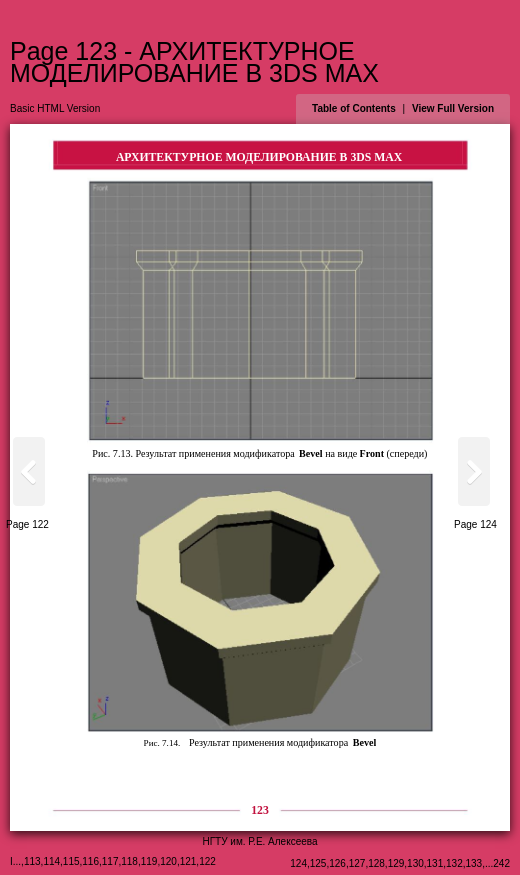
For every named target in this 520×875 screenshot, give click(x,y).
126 (337, 863)
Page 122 (27, 524)
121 (188, 861)
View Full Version (453, 108)
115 (71, 861)
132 (454, 863)
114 (51, 861)
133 (474, 863)
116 (90, 861)
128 (376, 863)
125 (318, 863)
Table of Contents (354, 108)
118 (129, 861)
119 (149, 861)
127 (357, 863)
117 (110, 861)
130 (415, 863)
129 (396, 863)
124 (298, 863)
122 (207, 861)
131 (435, 863)
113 (32, 861)
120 (168, 861)
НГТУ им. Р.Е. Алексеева (259, 841)
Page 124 (475, 524)
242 (501, 863)
